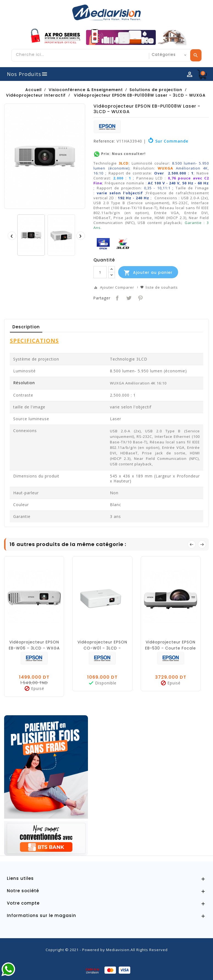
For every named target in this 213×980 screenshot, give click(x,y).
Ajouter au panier (148, 273)
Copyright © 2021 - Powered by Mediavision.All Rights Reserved (107, 950)
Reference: (104, 141)
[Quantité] (100, 272)
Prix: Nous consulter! (120, 154)
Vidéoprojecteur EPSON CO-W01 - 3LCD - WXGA (102, 648)
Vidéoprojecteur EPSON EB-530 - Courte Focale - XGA (171, 648)
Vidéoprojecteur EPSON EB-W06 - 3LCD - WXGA (34, 645)
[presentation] (12, 236)
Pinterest (140, 298)
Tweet (128, 298)
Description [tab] (26, 327)
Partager (117, 298)
